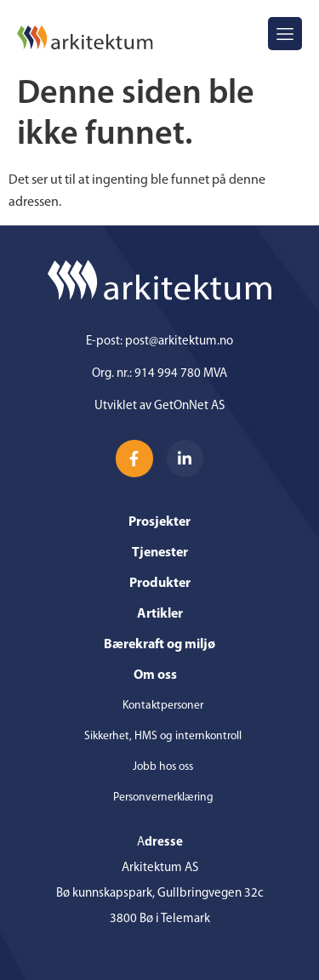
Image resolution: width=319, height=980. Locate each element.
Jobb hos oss (163, 767)
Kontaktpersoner (163, 706)
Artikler (160, 614)
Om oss (159, 675)
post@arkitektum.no (179, 342)
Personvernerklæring (163, 798)
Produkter (160, 584)
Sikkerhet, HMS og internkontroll (163, 736)
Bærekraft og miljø (159, 645)
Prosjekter (159, 522)
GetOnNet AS (189, 406)
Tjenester (160, 553)
